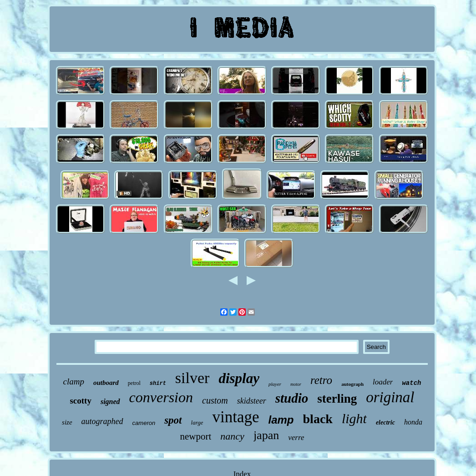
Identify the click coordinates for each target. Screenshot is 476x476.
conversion (161, 397)
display (239, 378)
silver (192, 378)
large (197, 422)
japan (266, 435)
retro (321, 380)
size (67, 422)
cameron (144, 423)
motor (296, 384)
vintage (235, 417)
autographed (102, 421)
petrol (134, 383)
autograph (352, 384)
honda (413, 422)
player (275, 384)
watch (411, 383)
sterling (337, 399)
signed (110, 402)
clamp (74, 381)
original (390, 397)
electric (385, 422)
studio (292, 398)
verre (296, 438)
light (354, 418)
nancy (232, 436)
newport (196, 436)
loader (383, 382)
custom (215, 400)
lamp (281, 420)
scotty (80, 401)
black (318, 419)
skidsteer (252, 401)
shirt (158, 384)
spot (173, 420)
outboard (106, 383)
